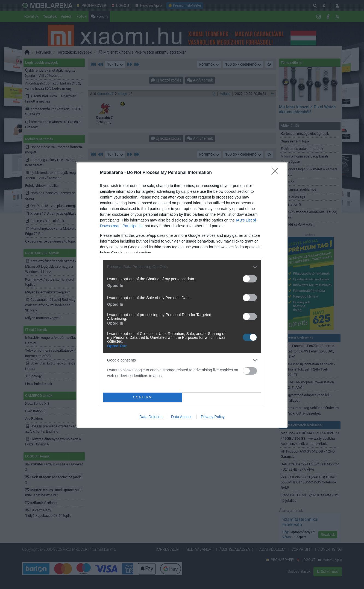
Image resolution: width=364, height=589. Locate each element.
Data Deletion (151, 417)
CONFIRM (143, 397)
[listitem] (182, 267)
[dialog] (182, 295)
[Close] (277, 173)
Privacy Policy (213, 417)
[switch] (250, 279)
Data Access (182, 417)
